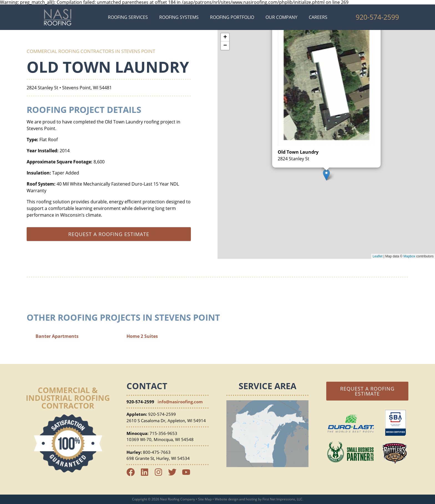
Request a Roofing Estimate (367, 391)
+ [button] (225, 37)
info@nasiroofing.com (180, 402)
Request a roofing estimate (109, 234)
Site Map (205, 499)
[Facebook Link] (133, 475)
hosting (251, 499)
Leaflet (378, 256)
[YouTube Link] (188, 475)
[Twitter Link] (174, 475)
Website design (227, 499)
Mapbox (409, 256)
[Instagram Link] (161, 475)
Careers (318, 17)
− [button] (225, 46)
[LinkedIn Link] (147, 475)
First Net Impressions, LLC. (283, 499)
